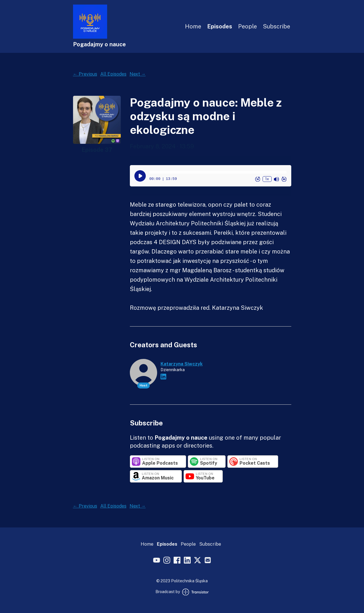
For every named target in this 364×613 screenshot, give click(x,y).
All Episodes (113, 74)
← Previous (85, 74)
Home (193, 26)
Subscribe (276, 26)
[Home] (90, 37)
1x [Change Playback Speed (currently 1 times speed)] (267, 179)
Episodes (220, 26)
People (247, 26)
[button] (218, 172)
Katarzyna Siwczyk (182, 364)
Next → (138, 74)
